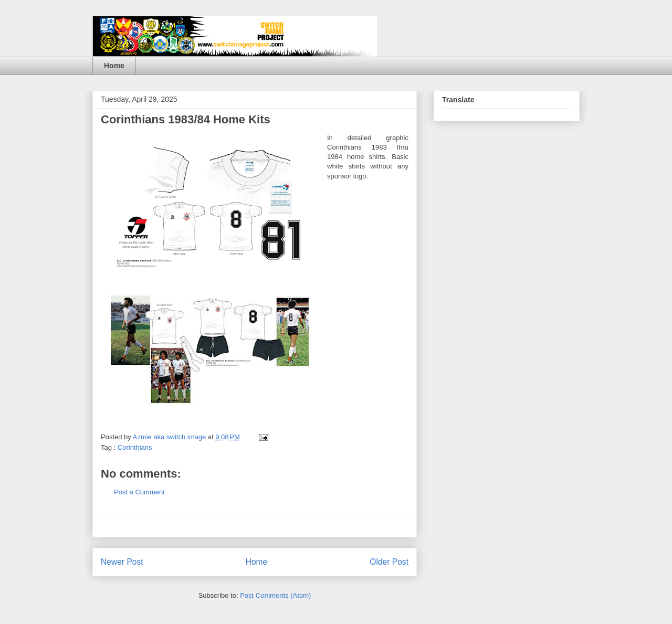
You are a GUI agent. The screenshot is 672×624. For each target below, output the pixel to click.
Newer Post (122, 562)
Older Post (389, 562)
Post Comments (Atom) (275, 595)
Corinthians (135, 447)
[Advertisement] (255, 525)
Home (114, 66)
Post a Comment (139, 492)
